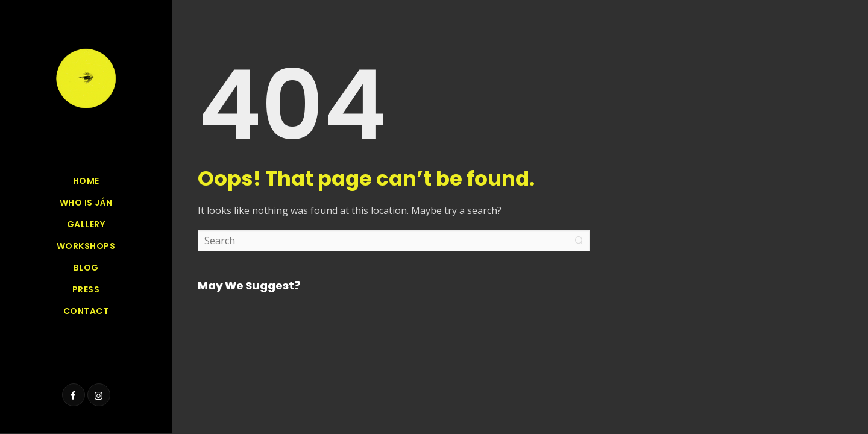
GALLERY (86, 224)
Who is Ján (86, 203)
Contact (86, 311)
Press (86, 289)
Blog (86, 268)
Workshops (86, 246)
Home (86, 181)
